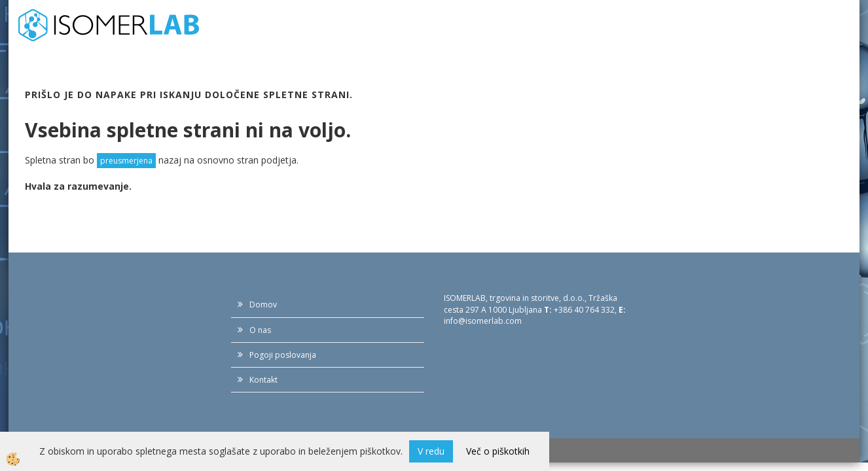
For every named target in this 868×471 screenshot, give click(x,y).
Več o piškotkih (498, 451)
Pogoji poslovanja (283, 355)
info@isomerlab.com (483, 321)
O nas (260, 330)
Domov (263, 305)
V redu (431, 451)
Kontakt (263, 380)
